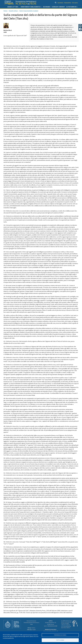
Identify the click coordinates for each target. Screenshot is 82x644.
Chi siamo (75, 3)
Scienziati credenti (58, 7)
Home (5, 11)
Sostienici (60, 3)
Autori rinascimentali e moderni (29, 11)
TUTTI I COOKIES (60, 640)
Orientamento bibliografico (31, 7)
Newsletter (68, 3)
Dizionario (47, 7)
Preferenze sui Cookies (60, 635)
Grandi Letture (13, 7)
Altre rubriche (71, 7)
